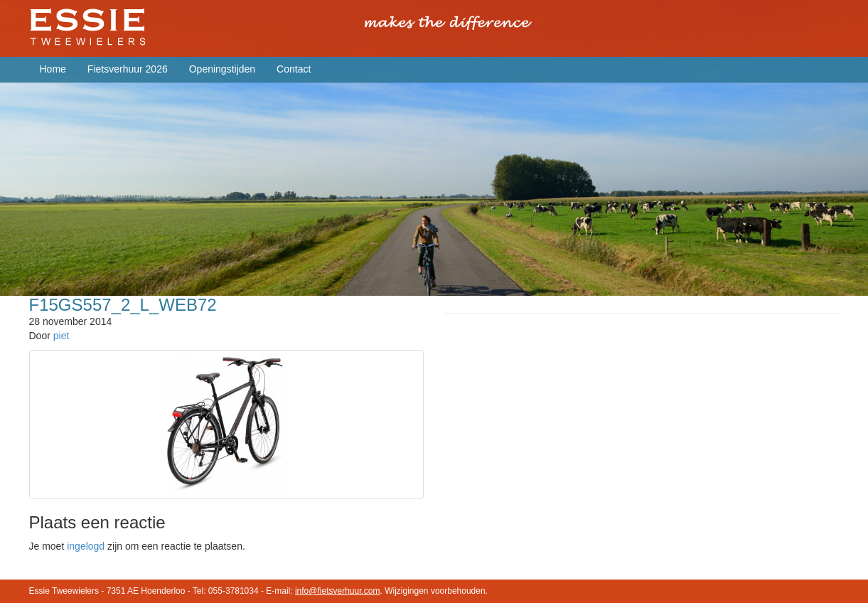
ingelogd (86, 546)
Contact (294, 69)
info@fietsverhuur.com (338, 591)
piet (61, 336)
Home (53, 69)
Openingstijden (222, 69)
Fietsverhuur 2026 (128, 69)
